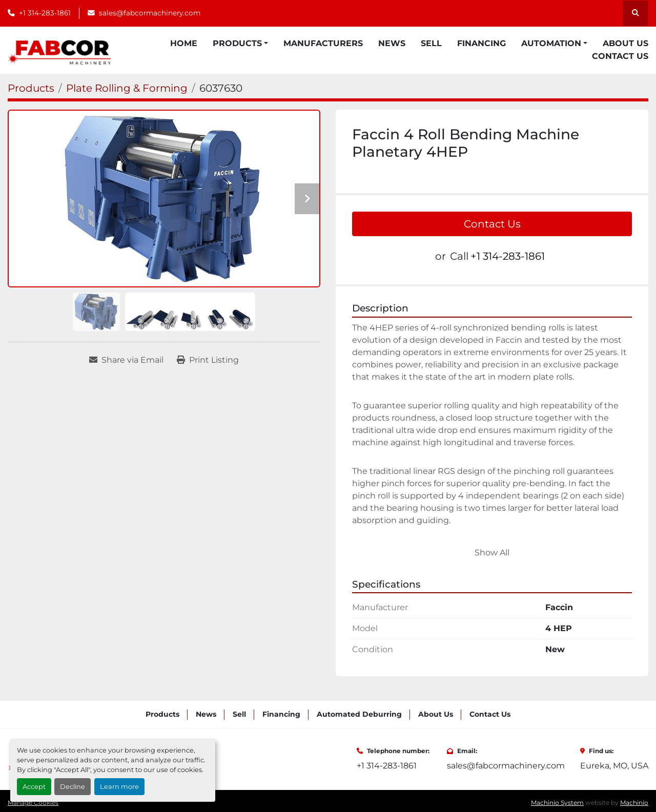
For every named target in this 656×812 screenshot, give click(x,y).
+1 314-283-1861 (45, 13)
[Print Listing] (208, 360)
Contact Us (620, 56)
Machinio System (557, 803)
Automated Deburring (359, 714)
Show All (492, 553)
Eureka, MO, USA (614, 766)
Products (237, 43)
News (392, 43)
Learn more (119, 787)
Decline (73, 787)
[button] (240, 44)
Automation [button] (551, 43)
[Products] (31, 88)
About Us (626, 43)
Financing (481, 43)
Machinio (634, 803)
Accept (34, 787)
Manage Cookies (33, 803)
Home (184, 43)
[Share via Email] (126, 360)
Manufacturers (323, 43)
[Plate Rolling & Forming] (127, 88)
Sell (431, 43)
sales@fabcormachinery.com (150, 13)
